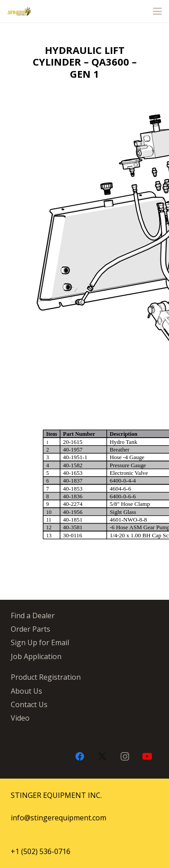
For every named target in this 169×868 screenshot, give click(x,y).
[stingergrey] (19, 11)
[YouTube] (147, 757)
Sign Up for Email (40, 642)
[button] (157, 11)
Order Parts (30, 629)
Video (20, 718)
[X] (102, 757)
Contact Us (29, 704)
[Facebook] (80, 757)
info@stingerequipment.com (58, 818)
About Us (26, 691)
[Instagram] (125, 757)
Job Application (36, 656)
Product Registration (46, 677)
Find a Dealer (33, 616)
